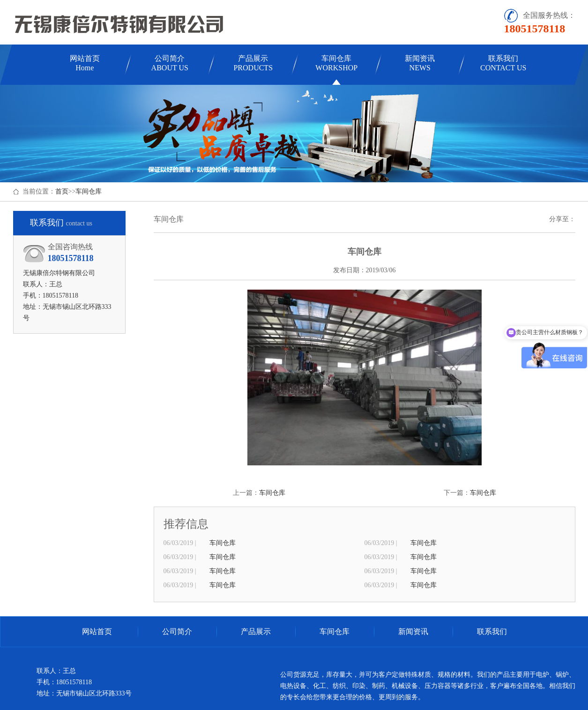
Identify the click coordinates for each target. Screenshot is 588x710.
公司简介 (170, 63)
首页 (62, 191)
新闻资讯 (420, 63)
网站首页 (85, 63)
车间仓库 (336, 63)
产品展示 (253, 63)
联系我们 (503, 63)
